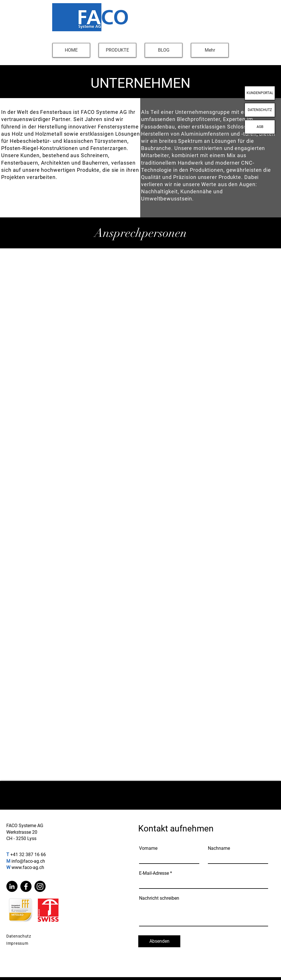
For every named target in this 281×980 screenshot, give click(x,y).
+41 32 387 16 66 (28, 855)
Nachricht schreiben (159, 898)
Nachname (219, 848)
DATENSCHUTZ (260, 110)
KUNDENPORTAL (260, 93)
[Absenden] (159, 941)
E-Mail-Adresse (154, 873)
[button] (117, 50)
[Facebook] (26, 886)
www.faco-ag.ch (28, 867)
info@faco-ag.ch (28, 861)
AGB (260, 127)
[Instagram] (40, 886)
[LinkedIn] (12, 886)
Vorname (148, 848)
